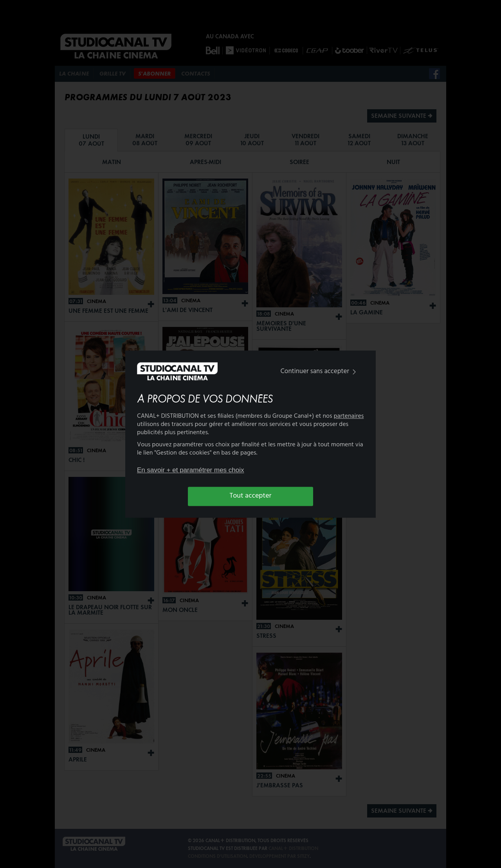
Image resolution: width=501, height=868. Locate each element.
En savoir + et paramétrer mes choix (191, 470)
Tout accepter (251, 496)
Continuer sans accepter (320, 372)
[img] (354, 372)
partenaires (349, 416)
